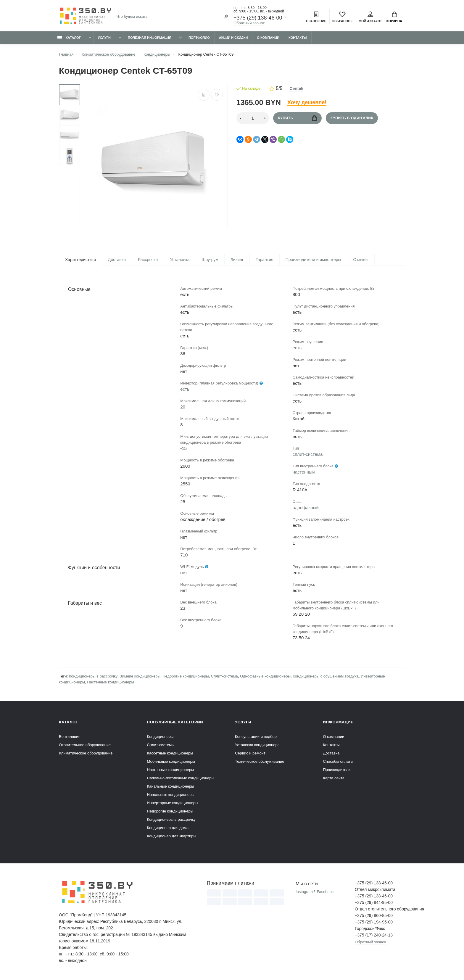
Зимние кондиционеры (140, 677)
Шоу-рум (210, 260)
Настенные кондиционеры (111, 683)
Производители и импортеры (313, 260)
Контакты (298, 38)
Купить (297, 118)
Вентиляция (70, 737)
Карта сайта (334, 779)
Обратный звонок (249, 23)
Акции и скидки (233, 38)
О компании (268, 38)
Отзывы (361, 260)
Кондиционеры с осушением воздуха (326, 677)
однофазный (306, 508)
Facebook (325, 893)
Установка (180, 260)
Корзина (394, 17)
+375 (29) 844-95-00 (374, 903)
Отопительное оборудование (85, 746)
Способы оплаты (338, 762)
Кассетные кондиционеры (170, 754)
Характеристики (80, 260)
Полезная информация (150, 38)
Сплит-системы (161, 746)
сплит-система (308, 455)
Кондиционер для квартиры (172, 837)
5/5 (276, 88)
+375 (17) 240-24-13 (374, 936)
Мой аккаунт (370, 17)
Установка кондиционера (257, 746)
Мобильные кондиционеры (171, 762)
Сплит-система (224, 677)
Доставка (117, 260)
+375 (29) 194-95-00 (374, 923)
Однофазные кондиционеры (265, 677)
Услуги (104, 38)
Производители (337, 771)
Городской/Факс (370, 929)
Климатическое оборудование (86, 754)
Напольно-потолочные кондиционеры (181, 779)
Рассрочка (148, 260)
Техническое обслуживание (260, 762)
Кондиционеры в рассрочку (93, 677)
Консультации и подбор (256, 737)
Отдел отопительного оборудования (380, 910)
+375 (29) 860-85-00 (374, 916)
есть (185, 390)
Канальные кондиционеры (171, 787)
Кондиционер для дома (168, 829)
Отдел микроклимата (375, 890)
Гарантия (265, 260)
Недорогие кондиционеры (186, 677)
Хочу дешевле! (307, 102)
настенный (304, 473)
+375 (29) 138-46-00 (258, 18)
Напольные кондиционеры (171, 795)
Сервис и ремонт (250, 754)
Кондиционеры (160, 737)
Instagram (304, 893)
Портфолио (199, 38)
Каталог (69, 38)
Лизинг (237, 260)
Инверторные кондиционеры (173, 804)
